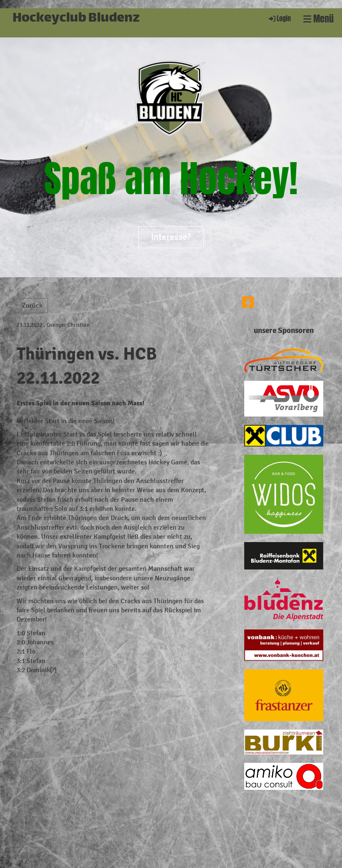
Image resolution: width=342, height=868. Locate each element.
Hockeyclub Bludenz (76, 19)
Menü (318, 19)
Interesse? (171, 237)
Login (279, 18)
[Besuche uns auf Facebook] (248, 303)
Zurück (32, 305)
